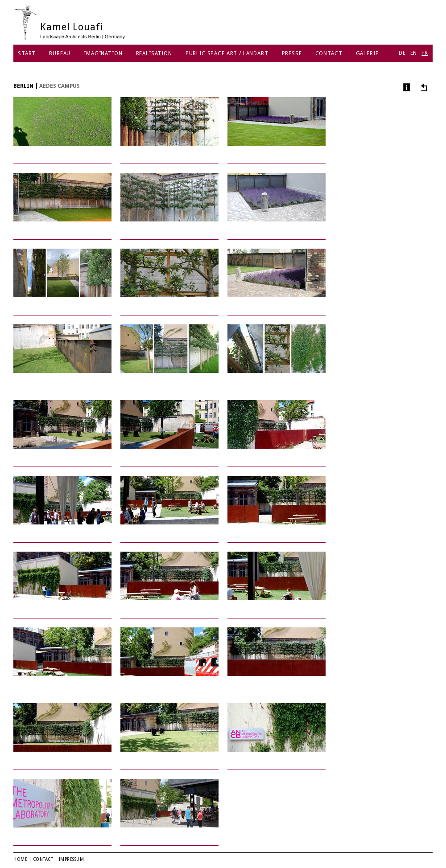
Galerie (367, 53)
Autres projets (423, 87)
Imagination (103, 53)
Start (27, 53)
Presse (292, 53)
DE (402, 53)
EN (414, 53)
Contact (329, 53)
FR (425, 53)
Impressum (72, 859)
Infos (406, 87)
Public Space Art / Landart (227, 53)
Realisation (154, 53)
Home (20, 859)
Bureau (60, 53)
